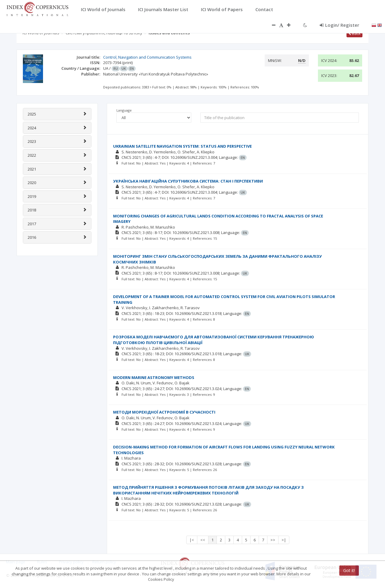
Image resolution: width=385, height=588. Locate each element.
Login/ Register (339, 25)
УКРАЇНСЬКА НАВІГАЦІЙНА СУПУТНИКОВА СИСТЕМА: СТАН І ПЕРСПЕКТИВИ (188, 181)
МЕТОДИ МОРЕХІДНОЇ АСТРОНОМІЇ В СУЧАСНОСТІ (164, 412)
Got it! (349, 570)
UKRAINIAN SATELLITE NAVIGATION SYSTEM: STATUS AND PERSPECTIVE (182, 146)
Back (354, 33)
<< (203, 540)
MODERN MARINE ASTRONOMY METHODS (154, 377)
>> (273, 540)
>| (284, 540)
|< (192, 540)
